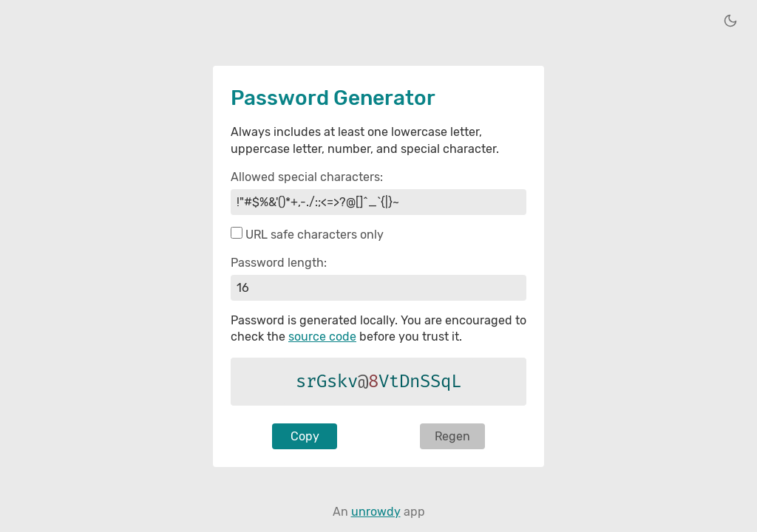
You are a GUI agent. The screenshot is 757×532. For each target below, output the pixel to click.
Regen (452, 436)
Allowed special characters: (307, 177)
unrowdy (376, 512)
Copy (305, 436)
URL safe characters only (315, 235)
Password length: (279, 263)
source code (322, 337)
